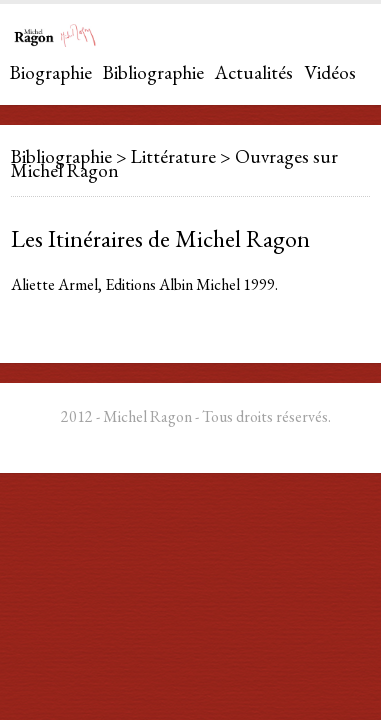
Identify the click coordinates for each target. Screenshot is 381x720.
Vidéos (330, 72)
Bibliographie (153, 72)
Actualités (254, 72)
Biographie (51, 72)
